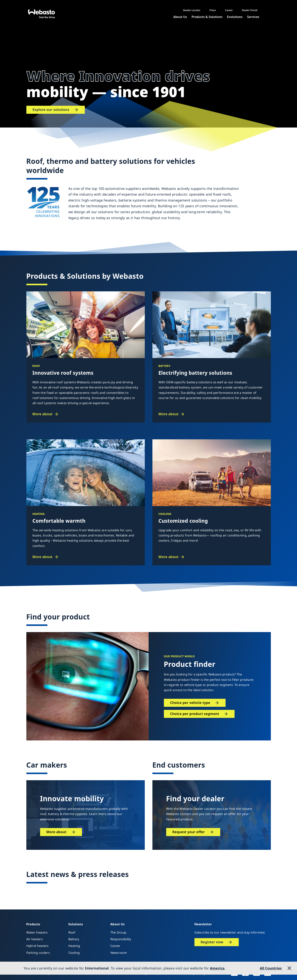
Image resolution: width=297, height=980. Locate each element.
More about (42, 414)
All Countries (271, 968)
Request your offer (189, 832)
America (217, 968)
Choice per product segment (195, 714)
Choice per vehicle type (190, 703)
